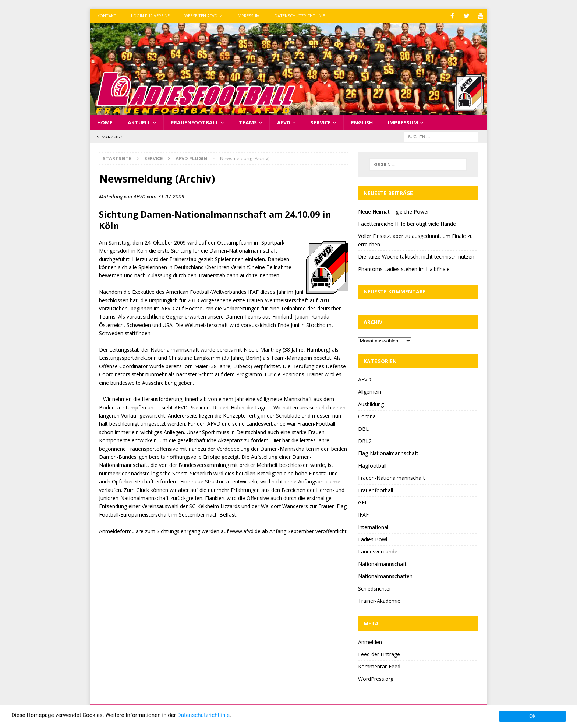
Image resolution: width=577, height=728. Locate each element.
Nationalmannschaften (385, 576)
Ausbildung (371, 403)
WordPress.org (376, 678)
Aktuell (139, 122)
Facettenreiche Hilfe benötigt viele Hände (407, 223)
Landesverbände (378, 551)
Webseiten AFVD (201, 16)
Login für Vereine (150, 16)
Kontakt (107, 16)
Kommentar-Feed (379, 666)
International (373, 526)
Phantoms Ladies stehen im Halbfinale (404, 268)
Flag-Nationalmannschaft (388, 453)
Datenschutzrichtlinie (300, 16)
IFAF (363, 514)
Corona (367, 416)
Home (105, 122)
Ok (532, 716)
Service (321, 122)
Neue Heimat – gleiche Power (394, 211)
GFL (363, 502)
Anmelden (370, 641)
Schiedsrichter (375, 588)
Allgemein (370, 391)
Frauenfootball (195, 122)
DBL (363, 428)
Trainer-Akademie (379, 600)
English (362, 122)
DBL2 (365, 440)
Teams (248, 122)
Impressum (248, 16)
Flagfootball (372, 465)
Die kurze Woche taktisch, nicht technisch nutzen (416, 256)
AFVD (284, 122)
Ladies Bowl (373, 539)
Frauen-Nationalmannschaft (392, 477)
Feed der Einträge (379, 653)
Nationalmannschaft (382, 563)
